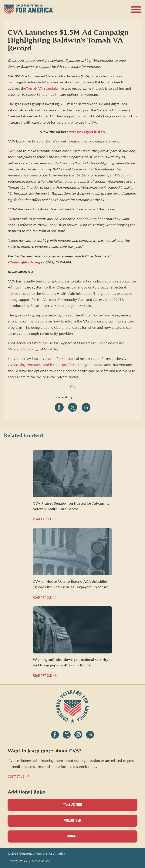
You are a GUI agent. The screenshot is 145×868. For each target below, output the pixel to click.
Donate (79, 838)
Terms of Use (41, 861)
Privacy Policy (17, 861)
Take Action (73, 805)
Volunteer (79, 823)
